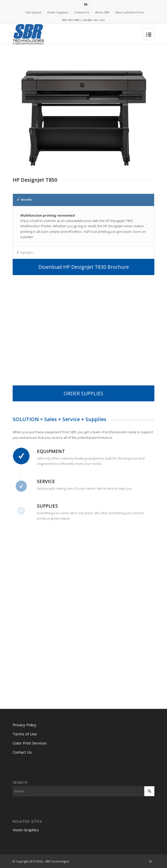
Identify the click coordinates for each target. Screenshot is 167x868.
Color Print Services (30, 743)
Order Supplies (58, 12)
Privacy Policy (25, 725)
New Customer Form (130, 12)
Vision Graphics (26, 830)
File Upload (33, 12)
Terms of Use (25, 734)
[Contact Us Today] (83, 614)
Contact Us (82, 12)
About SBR (102, 12)
